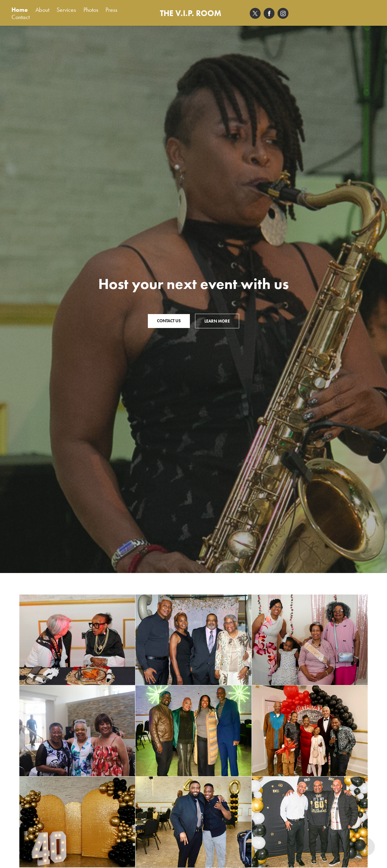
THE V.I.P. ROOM (191, 13)
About (42, 10)
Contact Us (169, 321)
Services (66, 10)
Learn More (217, 321)
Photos (91, 10)
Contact (21, 17)
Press (111, 10)
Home (20, 10)
